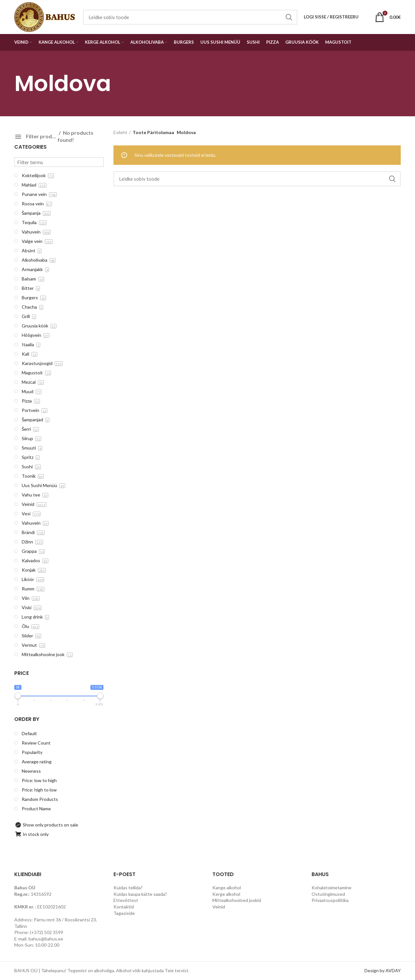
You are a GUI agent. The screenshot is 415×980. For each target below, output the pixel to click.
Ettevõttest (126, 900)
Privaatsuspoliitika (330, 900)
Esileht (120, 132)
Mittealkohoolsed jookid (237, 900)
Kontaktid (124, 907)
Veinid (219, 907)
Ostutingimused (328, 894)
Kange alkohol (227, 888)
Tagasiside (124, 913)
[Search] (257, 179)
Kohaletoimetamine (332, 888)
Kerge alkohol (226, 894)
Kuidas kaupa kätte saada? (140, 894)
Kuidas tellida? (128, 888)
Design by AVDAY (383, 970)
